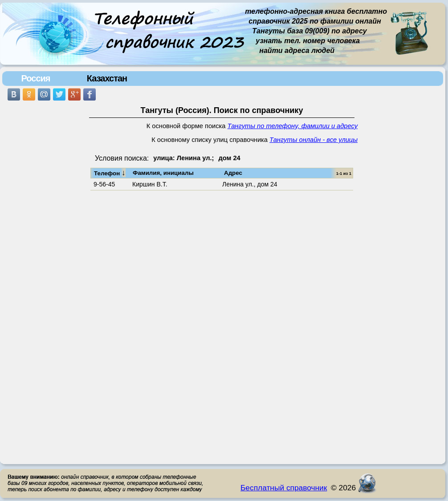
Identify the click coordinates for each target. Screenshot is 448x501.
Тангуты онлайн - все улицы (314, 140)
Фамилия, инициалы (163, 173)
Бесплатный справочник (284, 488)
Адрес (233, 173)
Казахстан (107, 78)
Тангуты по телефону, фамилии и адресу (293, 126)
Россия (35, 78)
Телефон (110, 173)
